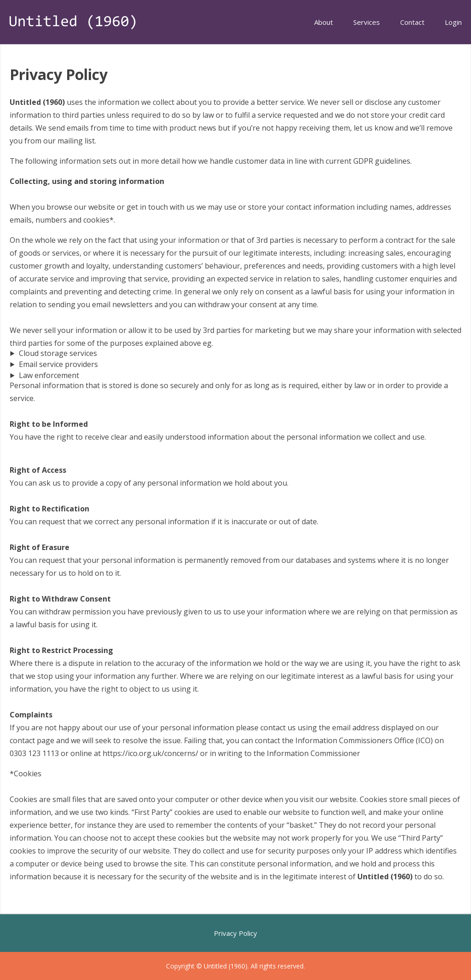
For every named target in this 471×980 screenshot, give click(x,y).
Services (367, 22)
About (324, 22)
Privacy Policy (235, 933)
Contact (412, 22)
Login (453, 22)
